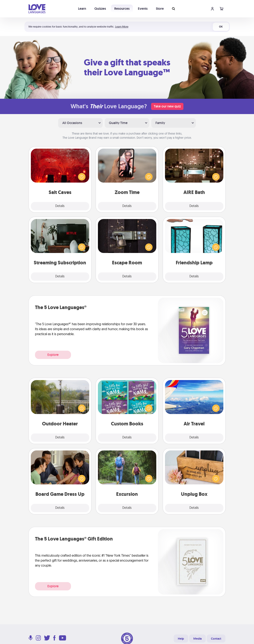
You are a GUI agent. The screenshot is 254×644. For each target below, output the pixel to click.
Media (197, 639)
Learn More (122, 27)
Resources (122, 9)
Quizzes (100, 9)
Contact (216, 639)
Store (160, 9)
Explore (53, 355)
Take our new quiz (167, 106)
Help (181, 639)
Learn (82, 9)
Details (60, 206)
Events (143, 9)
